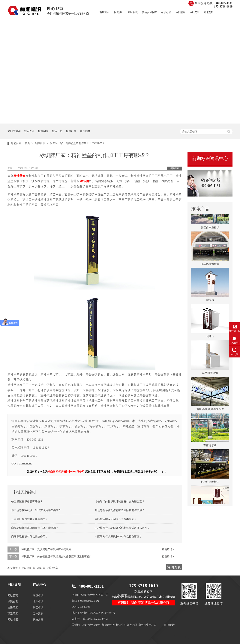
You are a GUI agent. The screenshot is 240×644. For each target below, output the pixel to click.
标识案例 (180, 12)
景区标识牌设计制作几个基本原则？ (116, 519)
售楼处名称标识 (210, 483)
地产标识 (38, 602)
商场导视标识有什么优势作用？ (30, 537)
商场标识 (38, 596)
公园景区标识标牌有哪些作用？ (30, 519)
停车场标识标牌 (210, 265)
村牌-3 (210, 301)
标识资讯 (194, 12)
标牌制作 (43, 131)
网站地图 (13, 620)
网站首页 (13, 596)
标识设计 (119, 12)
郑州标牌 (85, 131)
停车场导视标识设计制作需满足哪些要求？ (36, 510)
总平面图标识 (210, 374)
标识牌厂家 (29, 568)
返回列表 (174, 168)
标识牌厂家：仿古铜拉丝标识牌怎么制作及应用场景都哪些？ (57, 557)
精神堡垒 (53, 568)
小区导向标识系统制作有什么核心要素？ (118, 537)
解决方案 (38, 620)
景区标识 (133, 12)
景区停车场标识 (210, 228)
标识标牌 (166, 12)
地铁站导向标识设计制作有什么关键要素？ (120, 501)
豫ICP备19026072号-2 (95, 619)
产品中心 (40, 585)
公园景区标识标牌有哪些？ (27, 501)
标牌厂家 (71, 131)
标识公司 (57, 131)
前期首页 (104, 12)
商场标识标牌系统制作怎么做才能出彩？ (35, 528)
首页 (28, 143)
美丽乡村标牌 (149, 12)
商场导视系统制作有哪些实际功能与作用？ (120, 510)
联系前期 (13, 614)
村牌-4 (210, 337)
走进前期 (209, 12)
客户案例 (38, 614)
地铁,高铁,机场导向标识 (210, 410)
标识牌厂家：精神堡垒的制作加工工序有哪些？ (77, 143)
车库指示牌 (210, 446)
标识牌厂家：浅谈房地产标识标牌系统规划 (46, 549)
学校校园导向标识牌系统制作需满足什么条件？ (122, 528)
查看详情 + (168, 549)
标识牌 (41, 568)
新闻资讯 (40, 143)
